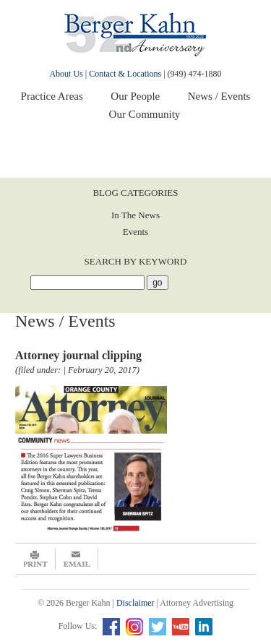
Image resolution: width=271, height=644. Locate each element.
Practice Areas (52, 96)
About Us (66, 74)
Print (35, 559)
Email (77, 559)
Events (135, 232)
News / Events (219, 96)
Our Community (145, 114)
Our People (135, 96)
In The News (135, 215)
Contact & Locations (125, 74)
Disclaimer (135, 603)
